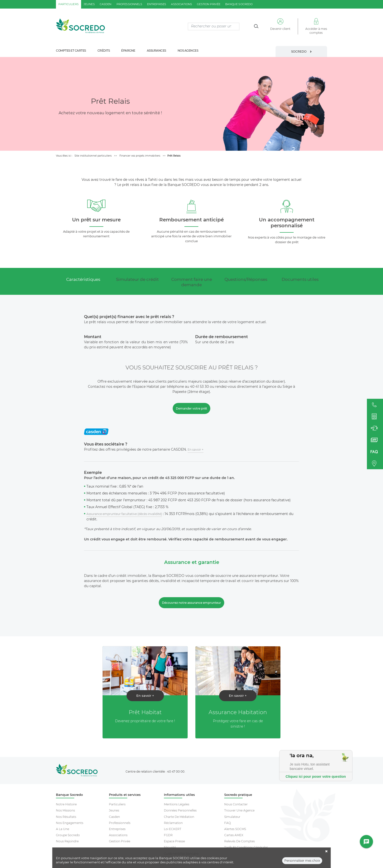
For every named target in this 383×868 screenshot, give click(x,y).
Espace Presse (174, 841)
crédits (104, 51)
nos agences (188, 51)
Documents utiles (300, 279)
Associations (118, 835)
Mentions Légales (177, 804)
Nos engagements (70, 823)
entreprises (157, 4)
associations (181, 4)
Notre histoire (66, 804)
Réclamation (173, 823)
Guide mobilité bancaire (181, 854)
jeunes (89, 4)
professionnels (129, 4)
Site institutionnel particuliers (93, 156)
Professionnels (120, 823)
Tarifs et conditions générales (246, 847)
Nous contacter (236, 804)
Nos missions (65, 810)
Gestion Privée (120, 841)
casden (106, 4)
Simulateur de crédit (137, 279)
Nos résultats (66, 817)
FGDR (168, 835)
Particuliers (117, 804)
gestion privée (209, 4)
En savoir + (196, 450)
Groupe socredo (68, 835)
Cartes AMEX (234, 835)
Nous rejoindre (67, 841)
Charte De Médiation (179, 817)
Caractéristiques (83, 279)
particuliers (69, 4)
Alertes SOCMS (235, 829)
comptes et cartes (71, 51)
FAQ (228, 823)
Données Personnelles (180, 810)
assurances (156, 51)
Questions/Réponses (246, 279)
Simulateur (232, 817)
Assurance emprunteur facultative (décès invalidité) (124, 514)
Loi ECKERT (173, 829)
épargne (128, 51)
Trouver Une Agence (239, 810)
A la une (63, 829)
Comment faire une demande (192, 282)
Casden (114, 817)
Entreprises (117, 829)
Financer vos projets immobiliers (140, 156)
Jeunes (114, 810)
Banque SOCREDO (239, 4)
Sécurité (170, 847)
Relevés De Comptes (239, 841)
